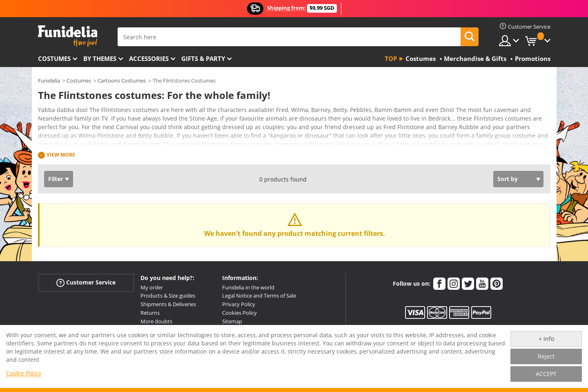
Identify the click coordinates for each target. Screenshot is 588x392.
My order (152, 287)
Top (391, 58)
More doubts (156, 321)
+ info (546, 339)
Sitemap (232, 321)
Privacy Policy (239, 304)
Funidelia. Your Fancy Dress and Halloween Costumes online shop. (68, 36)
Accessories (149, 58)
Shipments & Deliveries (168, 304)
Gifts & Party (203, 58)
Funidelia (49, 81)
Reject (546, 356)
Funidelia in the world (248, 287)
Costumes (54, 58)
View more (61, 155)
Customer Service (86, 282)
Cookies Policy (239, 313)
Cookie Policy (24, 373)
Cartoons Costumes (122, 81)
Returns (150, 313)
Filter (56, 179)
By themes (100, 58)
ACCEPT (546, 374)
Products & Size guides (168, 296)
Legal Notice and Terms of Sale (259, 296)
